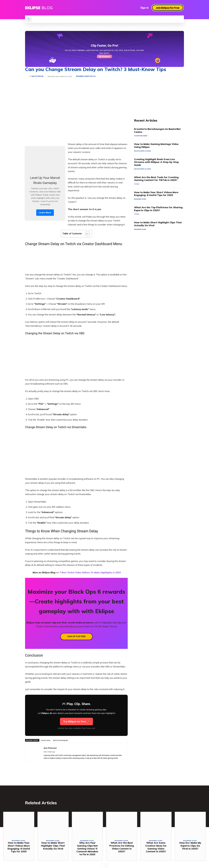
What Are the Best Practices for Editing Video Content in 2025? (122, 848)
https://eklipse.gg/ (49, 752)
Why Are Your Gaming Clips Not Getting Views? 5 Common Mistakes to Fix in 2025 (87, 849)
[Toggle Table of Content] (86, 234)
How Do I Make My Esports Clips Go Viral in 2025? (190, 846)
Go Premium (104, 57)
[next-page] (106, 866)
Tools (137, 185)
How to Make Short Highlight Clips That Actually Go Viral (158, 225)
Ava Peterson (37, 76)
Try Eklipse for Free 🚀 (76, 721)
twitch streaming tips (60, 740)
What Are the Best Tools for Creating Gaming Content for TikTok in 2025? (156, 179)
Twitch (93, 76)
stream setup (46, 740)
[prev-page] (102, 866)
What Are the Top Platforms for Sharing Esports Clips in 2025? (158, 210)
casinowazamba (141, 136)
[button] (29, 19)
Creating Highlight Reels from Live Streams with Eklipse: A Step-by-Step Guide (156, 162)
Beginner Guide (83, 76)
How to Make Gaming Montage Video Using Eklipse (156, 146)
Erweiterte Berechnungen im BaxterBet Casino (157, 131)
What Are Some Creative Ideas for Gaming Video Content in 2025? (156, 848)
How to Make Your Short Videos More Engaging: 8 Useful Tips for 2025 (156, 194)
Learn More (45, 212)
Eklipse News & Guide (143, 151)
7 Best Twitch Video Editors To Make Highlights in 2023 (90, 572)
